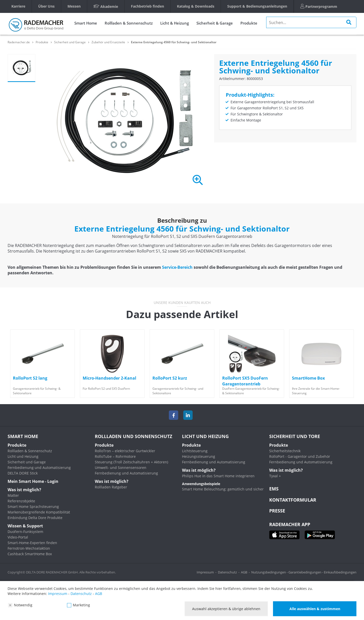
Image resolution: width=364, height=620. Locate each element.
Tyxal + (275, 476)
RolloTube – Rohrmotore (115, 456)
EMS (274, 489)
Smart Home (86, 23)
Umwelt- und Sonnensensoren (121, 468)
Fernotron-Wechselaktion (29, 548)
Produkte (249, 23)
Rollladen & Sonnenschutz (129, 23)
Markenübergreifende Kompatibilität (39, 512)
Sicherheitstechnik (285, 451)
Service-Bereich (177, 267)
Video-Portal (18, 537)
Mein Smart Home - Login (33, 481)
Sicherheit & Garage (215, 23)
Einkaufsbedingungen (340, 572)
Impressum (205, 572)
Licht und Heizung (23, 456)
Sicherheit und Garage (27, 462)
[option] (42, 364)
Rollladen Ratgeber (111, 487)
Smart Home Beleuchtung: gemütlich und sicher (223, 489)
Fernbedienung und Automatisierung (39, 468)
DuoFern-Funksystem (25, 532)
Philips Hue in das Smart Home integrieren (218, 476)
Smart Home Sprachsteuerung (33, 507)
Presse (277, 511)
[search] (311, 22)
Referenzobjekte (21, 501)
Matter (13, 495)
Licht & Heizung (175, 23)
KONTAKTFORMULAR (293, 500)
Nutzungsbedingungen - (270, 572)
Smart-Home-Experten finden (32, 543)
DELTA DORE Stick (23, 473)
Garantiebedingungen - (306, 572)
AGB (244, 572)
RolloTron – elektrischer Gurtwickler (125, 451)
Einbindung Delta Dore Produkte (35, 518)
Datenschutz (227, 572)
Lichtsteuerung (195, 451)
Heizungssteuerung (199, 456)
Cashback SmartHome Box (30, 554)
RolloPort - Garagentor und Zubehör (300, 456)
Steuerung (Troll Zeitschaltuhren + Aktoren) (131, 462)
